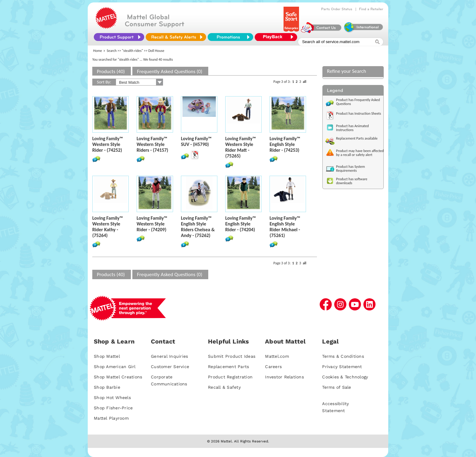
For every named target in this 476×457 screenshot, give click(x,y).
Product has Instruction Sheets (359, 113)
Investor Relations (284, 377)
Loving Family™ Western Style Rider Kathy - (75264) (108, 227)
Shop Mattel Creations (118, 377)
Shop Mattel (107, 356)
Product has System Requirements (350, 169)
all (304, 82)
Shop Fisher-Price (113, 408)
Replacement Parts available (357, 138)
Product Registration (230, 377)
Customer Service (170, 367)
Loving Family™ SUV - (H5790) (196, 141)
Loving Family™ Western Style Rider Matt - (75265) (241, 147)
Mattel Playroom (111, 418)
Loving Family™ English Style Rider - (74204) (241, 224)
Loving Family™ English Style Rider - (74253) (285, 144)
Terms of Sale (337, 387)
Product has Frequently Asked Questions (358, 102)
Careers (273, 367)
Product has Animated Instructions (352, 128)
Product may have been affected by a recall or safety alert (360, 153)
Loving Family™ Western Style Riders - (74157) (152, 144)
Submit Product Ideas (232, 356)
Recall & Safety (224, 387)
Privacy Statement (342, 367)
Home (98, 51)
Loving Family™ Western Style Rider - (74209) (152, 224)
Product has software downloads (352, 181)
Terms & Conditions (343, 356)
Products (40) (111, 71)
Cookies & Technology (345, 377)
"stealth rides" (133, 51)
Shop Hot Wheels (112, 398)
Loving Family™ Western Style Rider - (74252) (108, 144)
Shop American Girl (115, 367)
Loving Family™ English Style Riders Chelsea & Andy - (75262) (198, 227)
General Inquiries (169, 356)
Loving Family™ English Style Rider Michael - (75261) (285, 227)
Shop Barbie (107, 387)
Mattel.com (277, 356)
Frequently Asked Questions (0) (170, 71)
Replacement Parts (228, 367)
